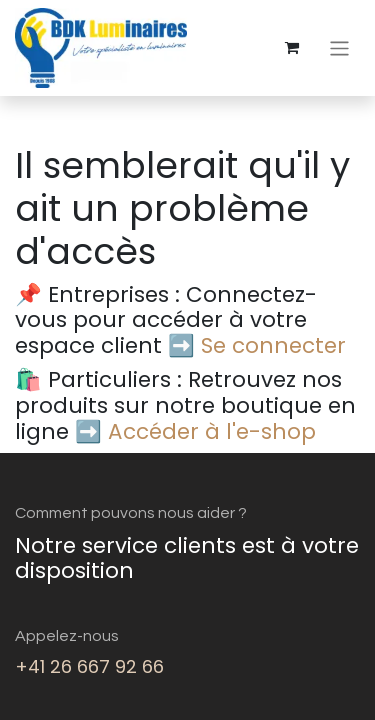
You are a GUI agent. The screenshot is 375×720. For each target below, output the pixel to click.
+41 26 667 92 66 (89, 666)
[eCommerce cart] (292, 48)
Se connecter (273, 345)
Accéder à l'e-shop (212, 431)
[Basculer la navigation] (339, 47)
